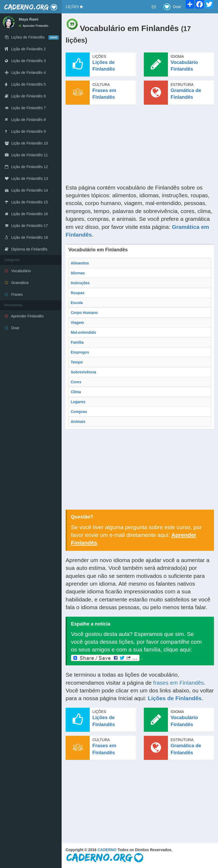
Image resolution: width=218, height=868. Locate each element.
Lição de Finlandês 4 (25, 73)
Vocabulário (18, 271)
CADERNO (107, 850)
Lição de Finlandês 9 (25, 131)
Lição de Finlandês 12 (26, 167)
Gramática (17, 283)
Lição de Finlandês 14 (26, 190)
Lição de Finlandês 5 (25, 84)
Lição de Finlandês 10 (26, 143)
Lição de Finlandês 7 (25, 108)
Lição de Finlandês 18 (26, 237)
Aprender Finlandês (33, 26)
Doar (12, 328)
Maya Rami (29, 19)
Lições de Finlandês (175, 698)
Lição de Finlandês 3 (25, 61)
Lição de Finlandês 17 (26, 226)
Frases (14, 294)
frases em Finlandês (178, 683)
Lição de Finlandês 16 (26, 214)
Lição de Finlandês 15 (26, 202)
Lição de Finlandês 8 (25, 120)
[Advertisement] (140, 146)
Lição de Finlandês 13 (26, 179)
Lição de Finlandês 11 (26, 155)
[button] (74, 7)
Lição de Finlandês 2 (25, 49)
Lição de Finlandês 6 (25, 96)
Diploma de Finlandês (26, 249)
